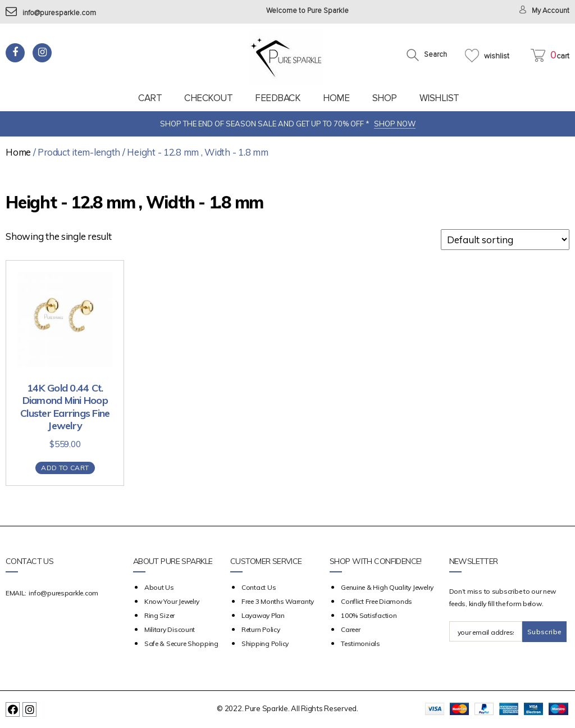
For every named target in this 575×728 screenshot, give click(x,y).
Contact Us (259, 587)
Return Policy (261, 629)
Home (336, 98)
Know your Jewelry (172, 601)
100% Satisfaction (369, 615)
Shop (385, 98)
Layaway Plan (263, 615)
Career (350, 629)
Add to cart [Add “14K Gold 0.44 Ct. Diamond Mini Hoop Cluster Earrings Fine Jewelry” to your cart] (65, 468)
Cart (150, 98)
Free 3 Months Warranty (278, 601)
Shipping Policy (265, 643)
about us (159, 587)
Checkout (208, 98)
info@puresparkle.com (51, 13)
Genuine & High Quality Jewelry (387, 587)
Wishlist (439, 98)
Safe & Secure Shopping (181, 643)
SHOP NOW (395, 124)
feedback (278, 98)
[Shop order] (505, 240)
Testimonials (360, 643)
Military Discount (170, 629)
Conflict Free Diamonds (377, 601)
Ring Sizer (159, 615)
